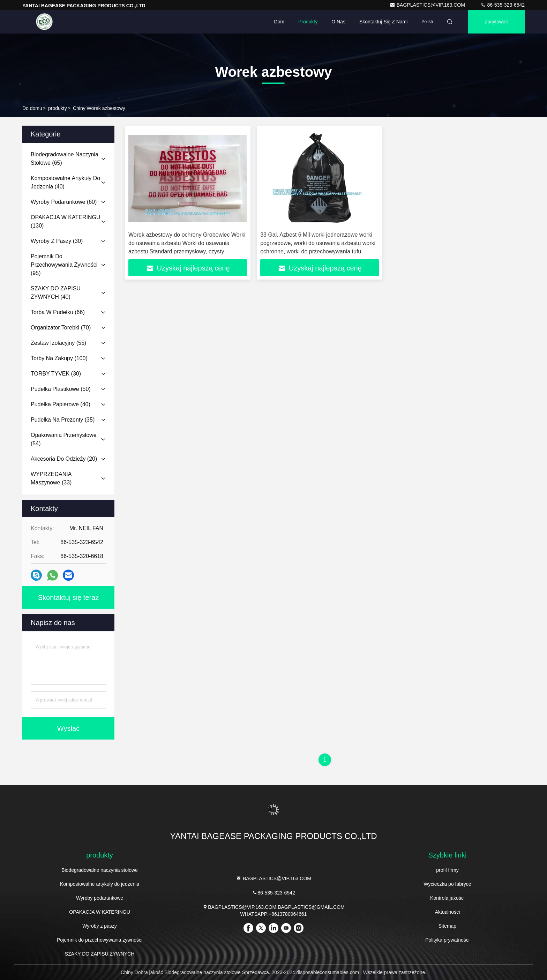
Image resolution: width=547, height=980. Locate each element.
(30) (57, 241)
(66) (58, 312)
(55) (58, 343)
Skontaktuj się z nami (384, 22)
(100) (59, 358)
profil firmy (447, 870)
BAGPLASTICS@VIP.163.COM (428, 5)
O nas (338, 22)
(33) (51, 478)
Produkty (308, 22)
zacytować (496, 22)
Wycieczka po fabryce (447, 884)
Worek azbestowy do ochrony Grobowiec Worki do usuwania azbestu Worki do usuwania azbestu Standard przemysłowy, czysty (187, 243)
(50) (61, 389)
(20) (64, 459)
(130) (65, 221)
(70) (61, 328)
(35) (63, 420)
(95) (64, 265)
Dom (279, 22)
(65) (65, 159)
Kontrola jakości (447, 898)
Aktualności (448, 912)
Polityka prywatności (447, 940)
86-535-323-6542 (503, 5)
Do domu (32, 108)
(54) (64, 439)
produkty (58, 108)
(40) (65, 182)
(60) (64, 202)
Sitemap (447, 926)
